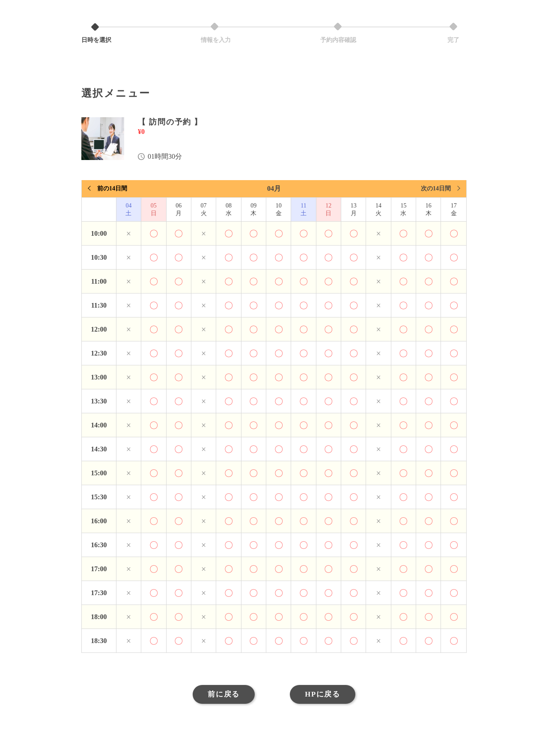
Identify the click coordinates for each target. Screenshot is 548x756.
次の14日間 (436, 188)
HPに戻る (324, 695)
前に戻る (222, 695)
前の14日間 (112, 188)
